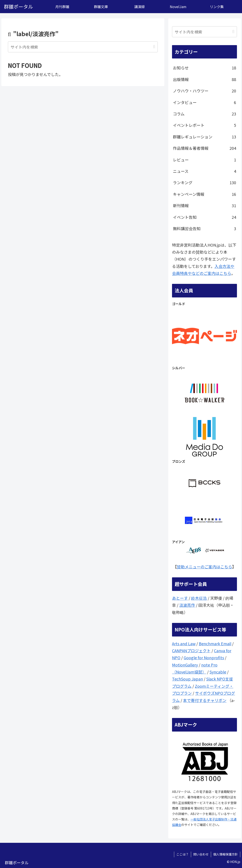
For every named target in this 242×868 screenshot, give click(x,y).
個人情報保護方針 (226, 854)
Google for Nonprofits (204, 658)
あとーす (180, 598)
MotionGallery (185, 665)
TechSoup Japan (187, 679)
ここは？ (183, 854)
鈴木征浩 (199, 598)
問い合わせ (201, 854)
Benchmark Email (215, 643)
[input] (83, 47)
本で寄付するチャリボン (205, 700)
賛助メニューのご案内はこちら (204, 567)
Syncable (218, 672)
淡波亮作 (187, 605)
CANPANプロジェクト (191, 651)
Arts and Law (184, 643)
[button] (154, 47)
